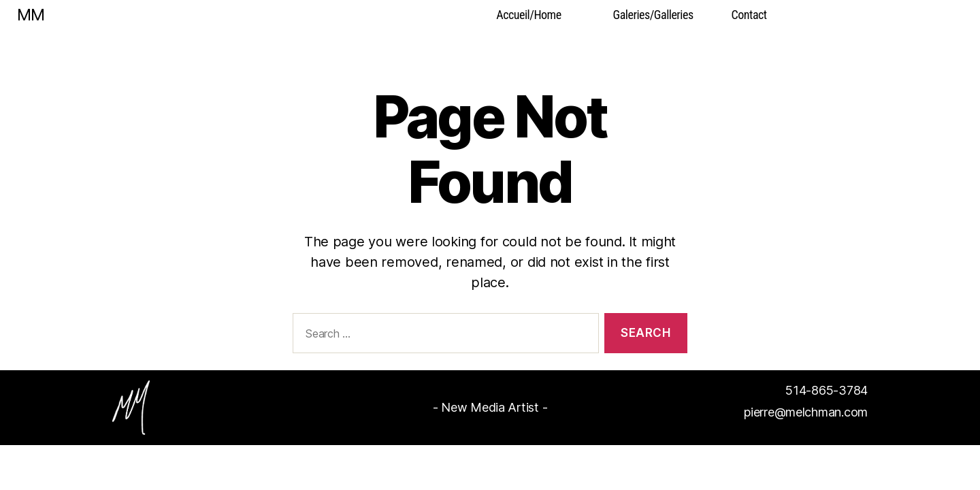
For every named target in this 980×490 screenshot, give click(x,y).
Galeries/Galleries (653, 15)
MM (31, 15)
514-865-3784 (827, 390)
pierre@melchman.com (806, 412)
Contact (749, 15)
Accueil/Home (528, 15)
